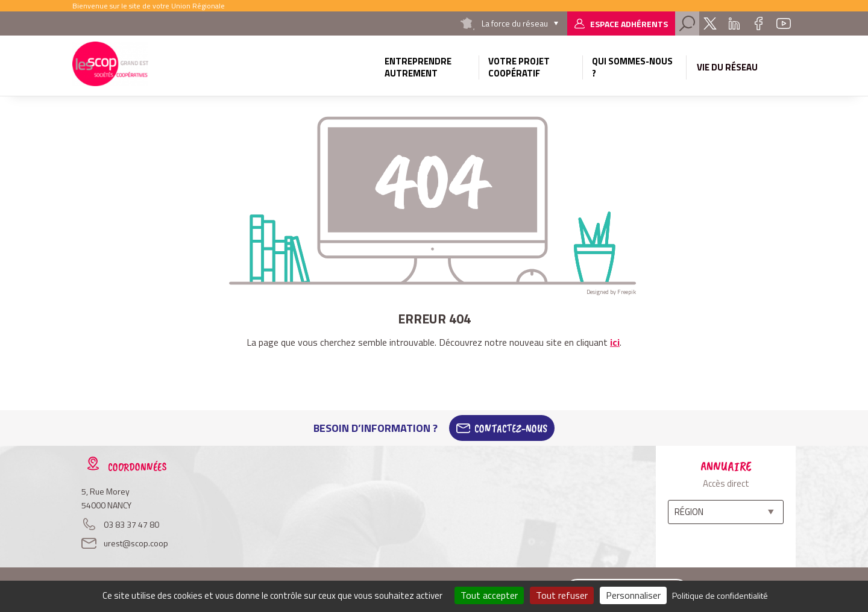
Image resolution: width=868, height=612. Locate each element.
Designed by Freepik (611, 292)
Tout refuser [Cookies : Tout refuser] (562, 595)
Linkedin (734, 23)
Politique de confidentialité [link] (720, 595)
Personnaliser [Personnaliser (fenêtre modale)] (633, 595)
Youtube (784, 23)
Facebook (758, 23)
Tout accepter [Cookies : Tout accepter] (489, 595)
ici (615, 342)
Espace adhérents (629, 24)
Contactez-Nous (511, 428)
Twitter (710, 23)
